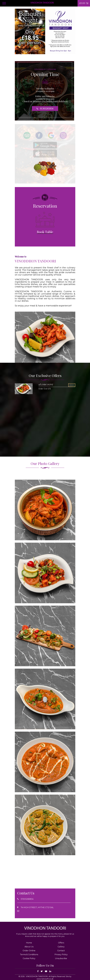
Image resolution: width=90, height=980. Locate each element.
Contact (61, 951)
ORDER (72, 385)
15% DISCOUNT (46, 385)
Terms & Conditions (29, 955)
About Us (29, 947)
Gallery (61, 947)
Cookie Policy (29, 958)
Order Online (29, 951)
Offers (61, 943)
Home (29, 943)
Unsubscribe (61, 958)
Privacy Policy (61, 955)
